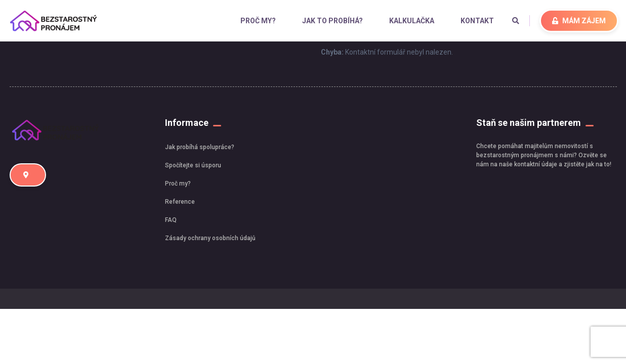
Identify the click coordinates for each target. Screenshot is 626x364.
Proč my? (258, 21)
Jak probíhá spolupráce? (200, 147)
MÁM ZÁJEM (579, 21)
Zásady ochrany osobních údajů (210, 238)
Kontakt (477, 21)
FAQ (171, 220)
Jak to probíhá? (332, 21)
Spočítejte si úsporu (193, 165)
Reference (180, 202)
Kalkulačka (412, 21)
